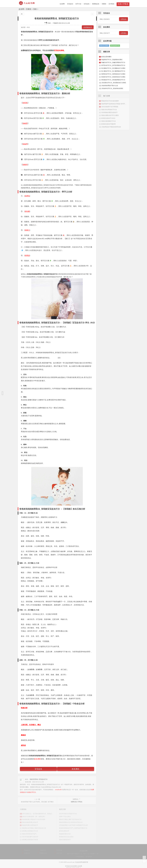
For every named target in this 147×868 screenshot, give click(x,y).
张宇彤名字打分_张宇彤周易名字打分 (113, 65)
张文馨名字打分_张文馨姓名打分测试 (113, 68)
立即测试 (124, 33)
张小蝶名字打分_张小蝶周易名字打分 (113, 71)
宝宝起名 (70, 4)
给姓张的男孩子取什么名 (110, 86)
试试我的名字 (88, 27)
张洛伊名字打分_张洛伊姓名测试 (113, 88)
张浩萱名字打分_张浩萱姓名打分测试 (114, 83)
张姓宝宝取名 (104, 46)
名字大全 (78, 4)
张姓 (35, 9)
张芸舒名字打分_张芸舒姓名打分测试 (113, 77)
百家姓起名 (96, 4)
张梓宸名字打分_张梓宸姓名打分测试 (113, 74)
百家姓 (104, 4)
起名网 (21, 9)
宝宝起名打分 (115, 46)
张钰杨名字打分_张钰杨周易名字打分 (113, 80)
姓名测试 (76, 769)
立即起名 (124, 19)
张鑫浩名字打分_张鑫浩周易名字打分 (113, 62)
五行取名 (111, 4)
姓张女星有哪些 (106, 57)
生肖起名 (87, 4)
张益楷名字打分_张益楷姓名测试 (112, 60)
